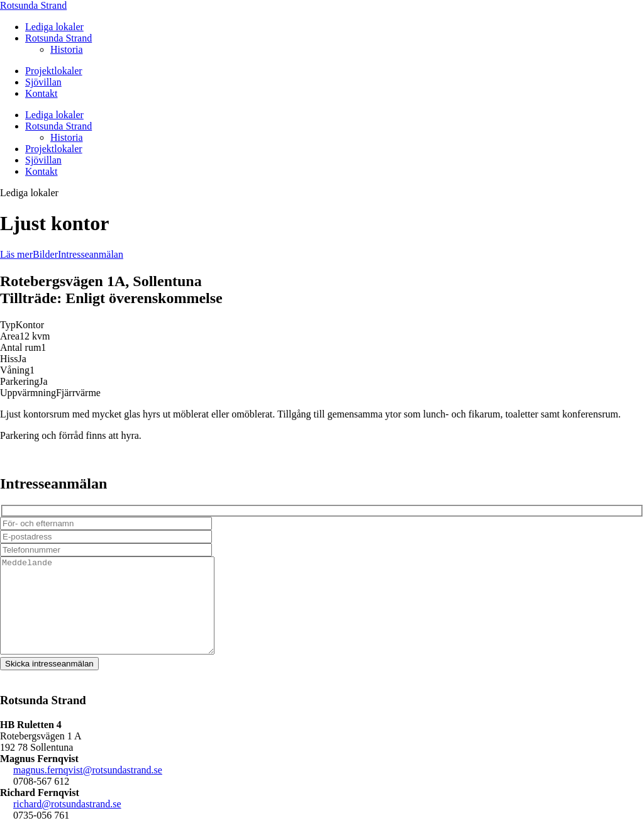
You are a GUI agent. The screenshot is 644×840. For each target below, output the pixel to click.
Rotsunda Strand (33, 5)
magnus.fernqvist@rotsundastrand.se (88, 789)
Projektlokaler (54, 71)
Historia (67, 49)
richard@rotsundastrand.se (67, 823)
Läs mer (16, 254)
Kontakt (42, 93)
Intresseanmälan (91, 254)
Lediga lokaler (54, 27)
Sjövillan (43, 82)
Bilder (45, 254)
